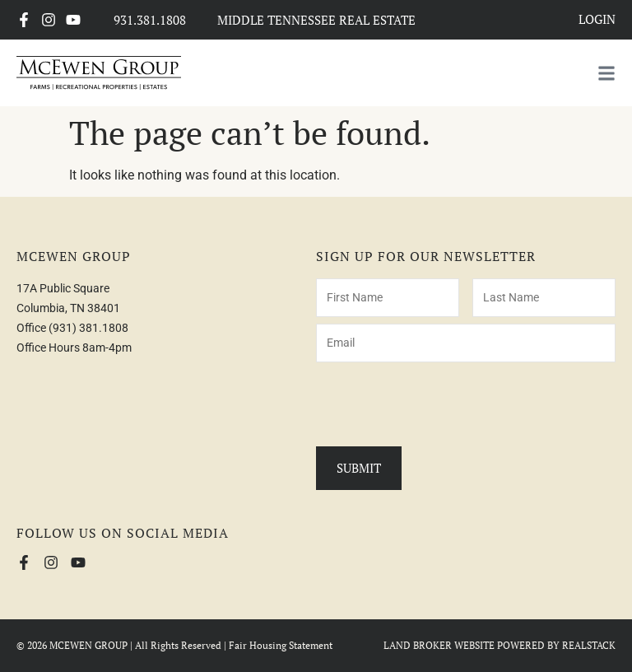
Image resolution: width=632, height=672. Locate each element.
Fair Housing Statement (281, 645)
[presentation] (441, 401)
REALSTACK (589, 645)
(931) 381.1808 (88, 328)
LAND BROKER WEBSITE (439, 645)
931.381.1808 (150, 20)
